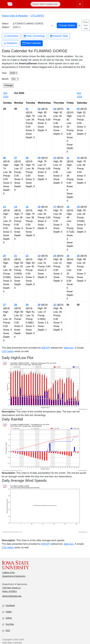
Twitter (7, 612)
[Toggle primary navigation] (80, 4)
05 (78, 109)
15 (27, 207)
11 (68, 158)
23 (39, 256)
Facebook (9, 606)
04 (68, 109)
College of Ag (8, 573)
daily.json (69, 348)
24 (55, 256)
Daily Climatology (34, 36)
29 (27, 305)
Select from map (86, 25)
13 (4, 207)
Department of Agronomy (14, 576)
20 (4, 256)
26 (78, 256)
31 (55, 305)
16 (39, 207)
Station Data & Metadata (15, 16)
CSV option (8, 351)
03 (55, 109)
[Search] (45, 4)
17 (55, 207)
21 (16, 256)
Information (11, 36)
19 (78, 207)
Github (7, 618)
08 (27, 158)
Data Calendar (32, 43)
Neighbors (11, 43)
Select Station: (6, 25)
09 (39, 158)
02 (39, 109)
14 (16, 207)
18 (68, 207)
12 (78, 158)
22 (27, 256)
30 (39, 305)
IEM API (46, 348)
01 (27, 109)
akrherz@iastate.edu (12, 596)
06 (4, 158)
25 (68, 256)
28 (16, 305)
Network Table (59, 36)
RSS (6, 631)
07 (16, 158)
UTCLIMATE (37, 16)
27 (4, 305)
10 (55, 158)
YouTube (8, 624)
